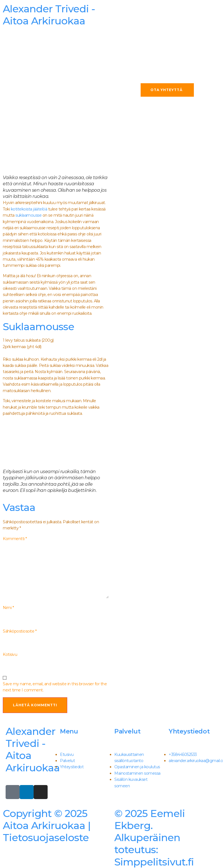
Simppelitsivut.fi (154, 838)
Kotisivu (10, 654)
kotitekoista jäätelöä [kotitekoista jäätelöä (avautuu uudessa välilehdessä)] (29, 209)
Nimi (8, 608)
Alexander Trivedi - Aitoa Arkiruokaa (33, 749)
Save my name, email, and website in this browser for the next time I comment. (55, 687)
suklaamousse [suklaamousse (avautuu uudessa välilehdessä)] (28, 215)
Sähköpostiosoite (20, 631)
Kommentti (15, 539)
